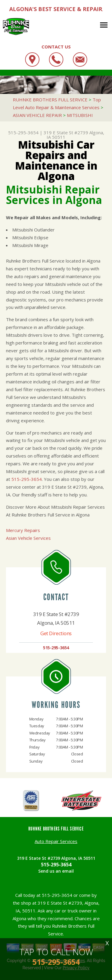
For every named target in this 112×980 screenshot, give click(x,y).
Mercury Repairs (23, 530)
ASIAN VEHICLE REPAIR (37, 115)
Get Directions (56, 633)
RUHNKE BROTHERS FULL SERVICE (50, 100)
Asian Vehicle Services (28, 538)
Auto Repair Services (56, 841)
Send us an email (56, 871)
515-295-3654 (23, 132)
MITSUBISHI (80, 115)
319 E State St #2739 (66, 132)
